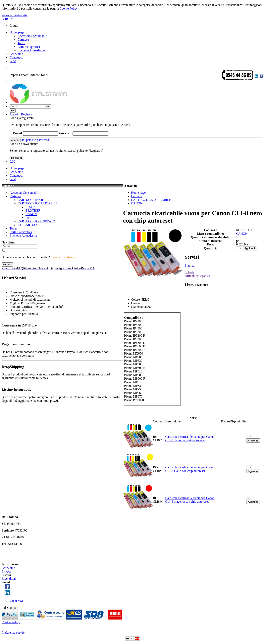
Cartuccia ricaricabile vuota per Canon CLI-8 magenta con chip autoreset (190, 500)
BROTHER (33, 211)
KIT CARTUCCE (29, 225)
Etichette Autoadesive (31, 50)
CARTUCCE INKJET (32, 200)
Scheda (189, 272)
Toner (21, 43)
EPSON (31, 207)
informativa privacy (62, 257)
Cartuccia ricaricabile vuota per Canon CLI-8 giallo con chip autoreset (190, 469)
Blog (13, 61)
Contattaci (16, 57)
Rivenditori (9, 579)
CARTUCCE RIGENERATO (36, 221)
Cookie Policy (69, 8)
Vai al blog (16, 601)
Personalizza (10, 15)
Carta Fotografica (29, 47)
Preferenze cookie (13, 633)
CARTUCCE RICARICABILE (37, 203)
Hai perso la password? (36, 140)
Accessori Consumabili (32, 36)
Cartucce (23, 40)
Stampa (190, 265)
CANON (31, 214)
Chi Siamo (16, 54)
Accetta (23, 15)
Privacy (6, 571)
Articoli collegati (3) (198, 276)
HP (27, 218)
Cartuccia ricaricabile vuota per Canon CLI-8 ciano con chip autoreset (190, 438)
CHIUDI (7, 19)
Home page (17, 32)
